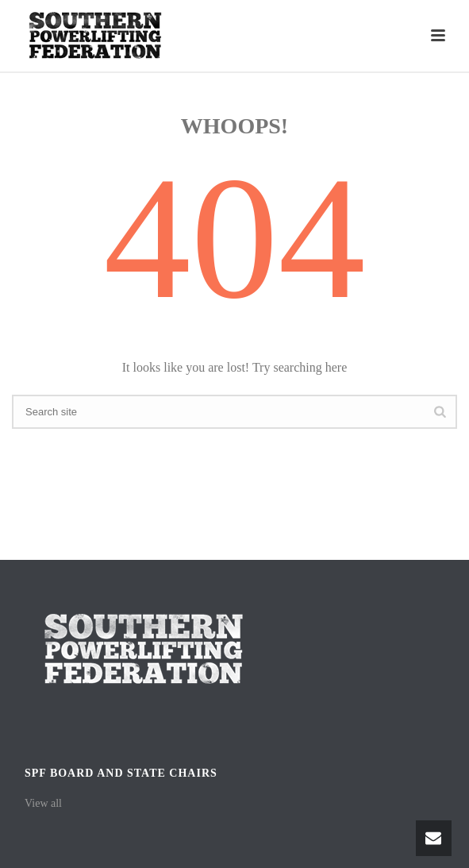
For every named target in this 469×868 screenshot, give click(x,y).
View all (43, 803)
